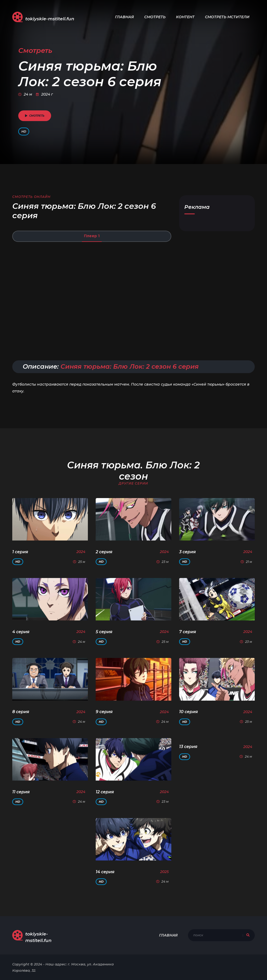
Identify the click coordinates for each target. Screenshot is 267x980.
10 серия (189, 712)
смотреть (35, 116)
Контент (185, 17)
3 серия (187, 552)
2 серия (104, 552)
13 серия (188, 747)
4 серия (21, 632)
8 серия (21, 712)
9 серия (104, 712)
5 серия (104, 632)
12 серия (105, 792)
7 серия (188, 632)
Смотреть (155, 17)
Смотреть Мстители (227, 17)
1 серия (20, 552)
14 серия (105, 872)
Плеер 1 (92, 236)
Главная (124, 17)
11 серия (21, 792)
